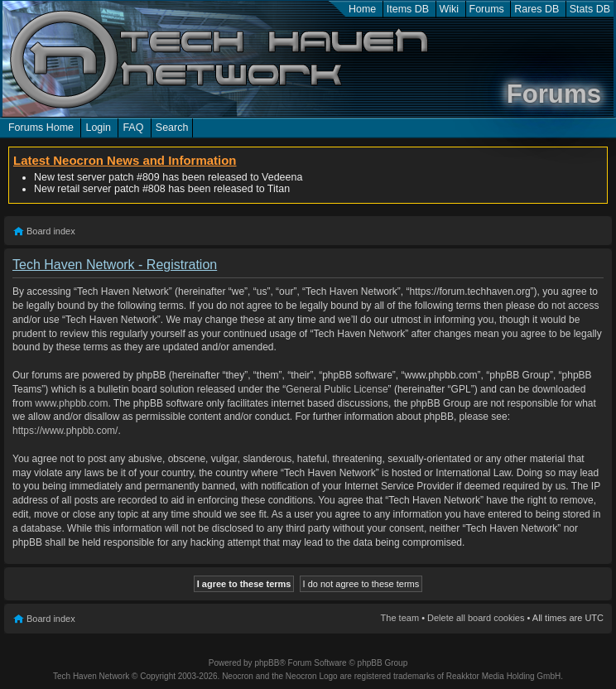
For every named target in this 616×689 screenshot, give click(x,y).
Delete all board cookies (476, 618)
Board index (51, 231)
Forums (487, 9)
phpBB (267, 663)
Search (172, 128)
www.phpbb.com (71, 403)
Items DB (408, 9)
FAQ (133, 128)
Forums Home (41, 128)
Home (362, 9)
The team (400, 618)
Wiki (450, 9)
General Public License (337, 389)
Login (98, 128)
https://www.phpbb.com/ (65, 431)
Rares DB (537, 9)
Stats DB (590, 9)
